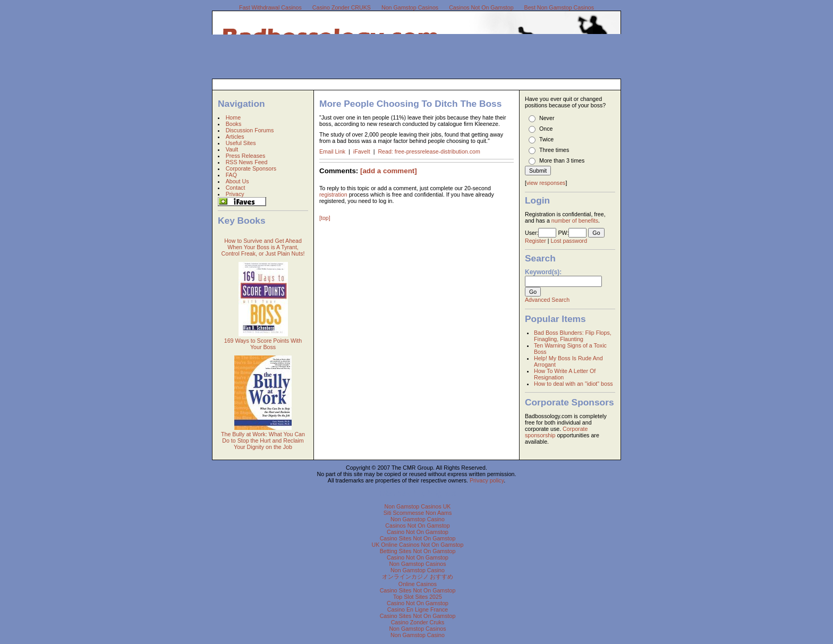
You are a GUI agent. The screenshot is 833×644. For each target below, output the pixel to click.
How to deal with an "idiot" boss (573, 384)
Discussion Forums (250, 130)
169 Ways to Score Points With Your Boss (263, 344)
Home (233, 117)
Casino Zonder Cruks (418, 622)
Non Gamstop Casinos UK (418, 506)
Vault (232, 149)
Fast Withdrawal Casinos (270, 7)
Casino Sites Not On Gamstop (418, 538)
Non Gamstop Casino (418, 519)
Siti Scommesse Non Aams (418, 513)
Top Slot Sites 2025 (418, 597)
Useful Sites (241, 143)
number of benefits (575, 221)
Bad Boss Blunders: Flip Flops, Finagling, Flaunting (573, 336)
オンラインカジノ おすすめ (418, 577)
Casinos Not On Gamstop (481, 7)
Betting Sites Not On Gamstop (418, 551)
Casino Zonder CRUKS (342, 7)
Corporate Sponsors (251, 168)
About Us (237, 181)
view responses (546, 183)
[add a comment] (389, 171)
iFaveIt (363, 151)
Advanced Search (547, 300)
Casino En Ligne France (418, 609)
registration (333, 194)
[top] (325, 218)
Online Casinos (418, 584)
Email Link (333, 151)
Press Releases (246, 156)
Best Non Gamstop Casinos (559, 7)
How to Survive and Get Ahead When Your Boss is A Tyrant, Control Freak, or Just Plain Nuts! (263, 247)
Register (535, 241)
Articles (235, 137)
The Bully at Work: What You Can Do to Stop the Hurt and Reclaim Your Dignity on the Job (263, 440)
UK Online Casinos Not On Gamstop (418, 545)
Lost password (569, 241)
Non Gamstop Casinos (410, 7)
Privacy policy (487, 480)
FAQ (231, 175)
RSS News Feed (247, 162)
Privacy (235, 194)
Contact (236, 188)
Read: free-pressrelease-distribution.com (429, 151)
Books (234, 124)
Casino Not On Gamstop (418, 532)
